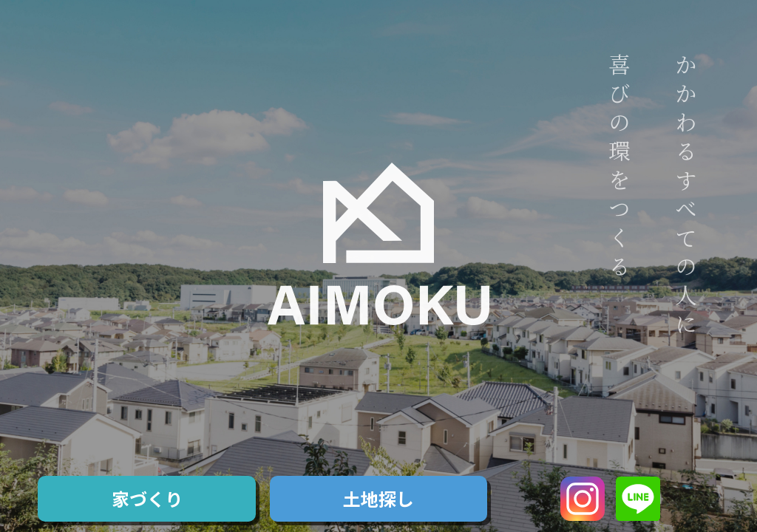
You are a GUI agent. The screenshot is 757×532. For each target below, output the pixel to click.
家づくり (147, 498)
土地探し (378, 498)
